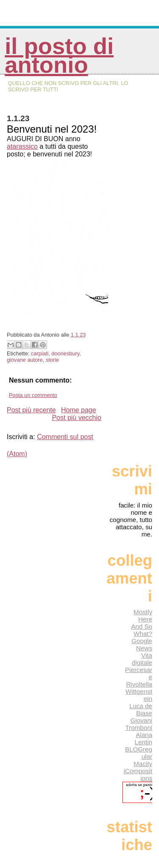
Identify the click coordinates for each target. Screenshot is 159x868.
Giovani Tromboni (139, 724)
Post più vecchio (77, 418)
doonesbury (65, 353)
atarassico (22, 146)
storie (52, 360)
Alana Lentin (144, 738)
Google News (142, 644)
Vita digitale (142, 659)
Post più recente (31, 410)
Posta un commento (33, 395)
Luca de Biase (141, 709)
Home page (79, 410)
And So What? (142, 630)
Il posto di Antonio (59, 55)
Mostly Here (143, 616)
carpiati (40, 353)
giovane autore (25, 360)
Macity (143, 764)
